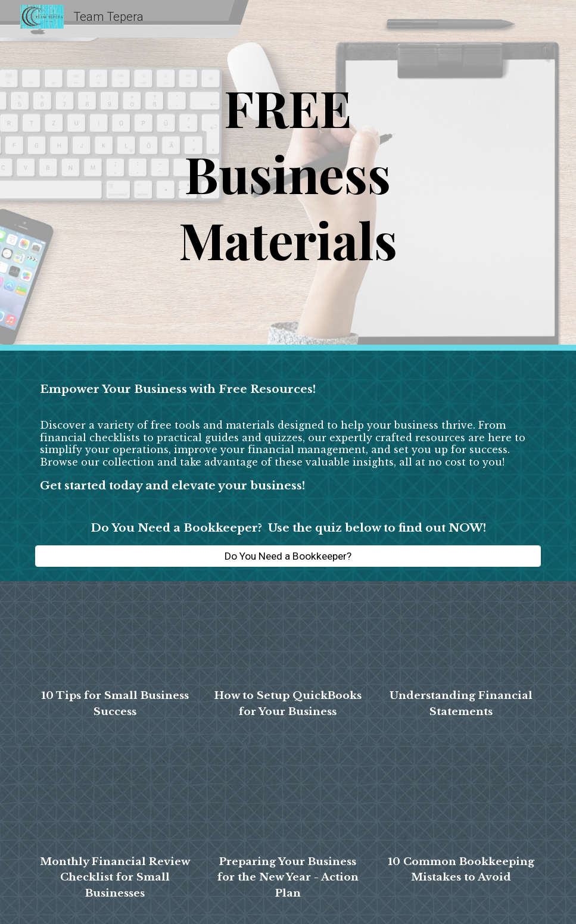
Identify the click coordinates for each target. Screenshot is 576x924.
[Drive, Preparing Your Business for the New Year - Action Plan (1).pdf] (288, 801)
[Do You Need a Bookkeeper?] (288, 556)
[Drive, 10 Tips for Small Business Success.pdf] (115, 637)
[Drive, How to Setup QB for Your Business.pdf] (288, 637)
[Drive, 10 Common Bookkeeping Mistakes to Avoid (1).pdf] (461, 801)
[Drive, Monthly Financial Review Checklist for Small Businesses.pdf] (115, 801)
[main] (288, 175)
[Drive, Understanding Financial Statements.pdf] (461, 637)
